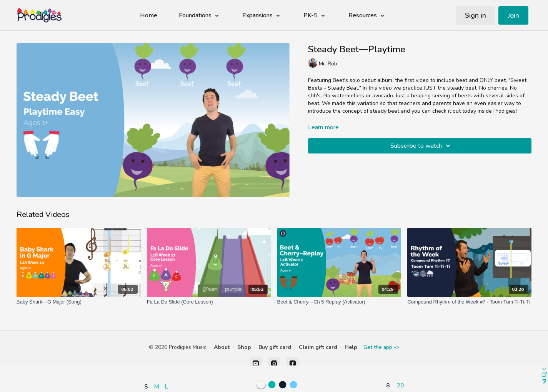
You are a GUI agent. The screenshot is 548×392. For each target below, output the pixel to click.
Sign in (476, 15)
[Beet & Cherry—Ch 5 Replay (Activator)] (339, 302)
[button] (158, 364)
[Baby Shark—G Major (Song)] (79, 302)
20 (400, 385)
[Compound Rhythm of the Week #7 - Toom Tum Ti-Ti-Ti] (469, 302)
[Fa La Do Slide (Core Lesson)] (209, 302)
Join (513, 15)
